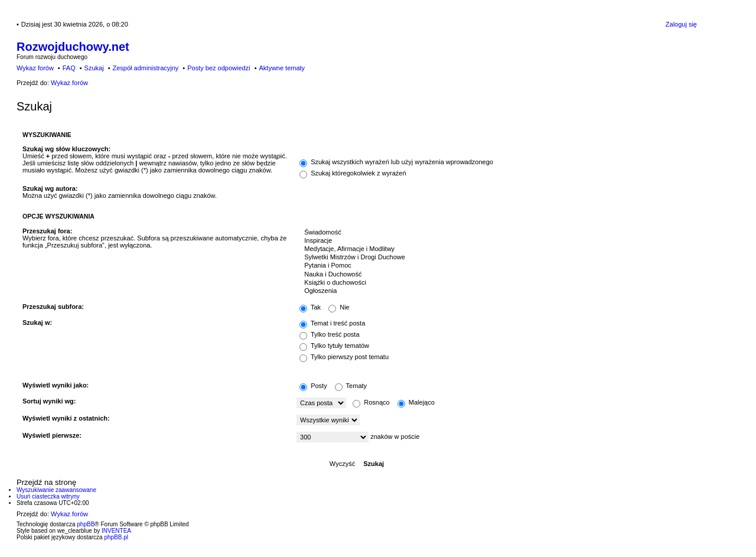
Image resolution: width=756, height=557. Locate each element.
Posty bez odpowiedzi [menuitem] (219, 68)
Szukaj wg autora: (50, 188)
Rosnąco (371, 402)
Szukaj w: (37, 323)
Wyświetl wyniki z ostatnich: (66, 418)
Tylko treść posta (329, 334)
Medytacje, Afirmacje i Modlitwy (494, 249)
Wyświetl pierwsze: (52, 435)
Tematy (351, 386)
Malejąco (416, 402)
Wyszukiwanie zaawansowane (56, 490)
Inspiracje (494, 241)
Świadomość (494, 233)
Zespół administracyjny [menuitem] (145, 68)
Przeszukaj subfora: (53, 307)
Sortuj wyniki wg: (49, 401)
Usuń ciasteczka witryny (48, 496)
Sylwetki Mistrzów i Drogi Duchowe (494, 258)
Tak (310, 307)
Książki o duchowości (494, 283)
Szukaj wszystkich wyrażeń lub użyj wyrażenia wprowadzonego (396, 162)
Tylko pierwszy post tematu (344, 357)
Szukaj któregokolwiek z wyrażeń (353, 173)
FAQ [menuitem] (69, 68)
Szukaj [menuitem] (94, 68)
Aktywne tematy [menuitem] (282, 68)
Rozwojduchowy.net (73, 47)
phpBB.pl (116, 537)
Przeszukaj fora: (47, 231)
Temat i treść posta (332, 323)
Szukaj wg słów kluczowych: (66, 149)
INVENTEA (116, 531)
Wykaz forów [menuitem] (35, 68)
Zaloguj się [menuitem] (681, 24)
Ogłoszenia (494, 291)
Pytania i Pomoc (494, 266)
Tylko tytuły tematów (334, 346)
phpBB (86, 524)
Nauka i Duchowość (494, 275)
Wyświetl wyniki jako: (56, 385)
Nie (339, 307)
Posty (313, 386)
